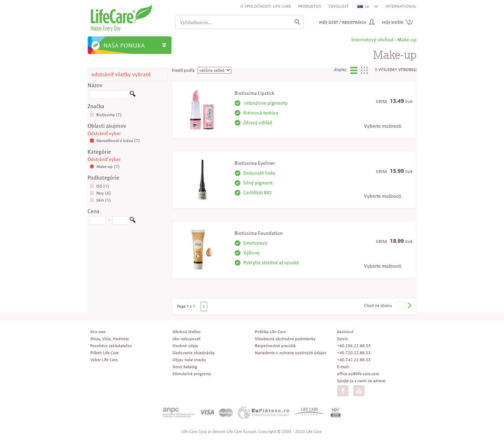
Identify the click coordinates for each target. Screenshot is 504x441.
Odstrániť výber (104, 133)
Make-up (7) (105, 166)
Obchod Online (187, 332)
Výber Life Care (104, 360)
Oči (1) (99, 186)
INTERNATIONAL (401, 6)
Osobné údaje (185, 346)
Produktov (310, 6)
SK (364, 6)
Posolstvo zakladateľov (111, 346)
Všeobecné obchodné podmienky (285, 339)
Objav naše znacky (189, 360)
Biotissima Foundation (259, 233)
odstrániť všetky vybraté (121, 74)
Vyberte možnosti (383, 126)
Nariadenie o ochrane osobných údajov (291, 353)
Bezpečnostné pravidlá (275, 346)
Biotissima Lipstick (254, 93)
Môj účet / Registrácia (342, 22)
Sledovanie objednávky (194, 353)
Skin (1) (100, 200)
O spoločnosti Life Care (266, 6)
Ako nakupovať (186, 339)
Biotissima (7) (106, 115)
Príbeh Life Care (104, 353)
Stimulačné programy (192, 374)
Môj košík (398, 22)
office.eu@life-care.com (358, 374)
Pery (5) (100, 193)
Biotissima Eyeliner (255, 163)
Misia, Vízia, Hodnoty (110, 339)
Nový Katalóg (185, 367)
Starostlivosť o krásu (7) (115, 141)
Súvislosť (338, 6)
